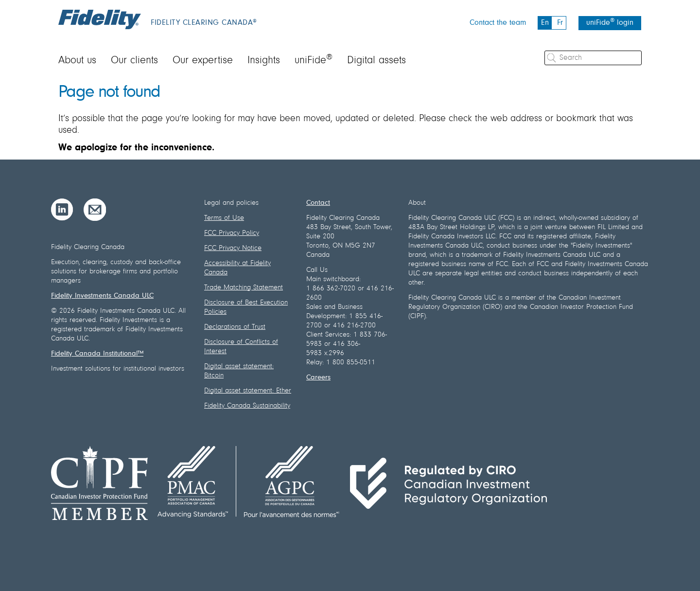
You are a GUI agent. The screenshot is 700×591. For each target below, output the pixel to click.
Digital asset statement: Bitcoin (239, 371)
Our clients (134, 61)
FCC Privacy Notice (233, 248)
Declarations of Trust (235, 327)
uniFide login (610, 22)
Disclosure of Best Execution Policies (246, 307)
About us (77, 61)
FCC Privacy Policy (232, 233)
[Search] (593, 58)
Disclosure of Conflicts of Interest (241, 347)
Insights (264, 61)
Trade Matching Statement (244, 288)
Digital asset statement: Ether (248, 391)
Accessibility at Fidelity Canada (237, 268)
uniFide (314, 61)
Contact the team (498, 23)
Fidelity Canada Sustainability (247, 406)
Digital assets (376, 61)
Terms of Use (224, 218)
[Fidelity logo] (100, 19)
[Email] (95, 210)
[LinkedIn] (62, 210)
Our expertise (203, 61)
